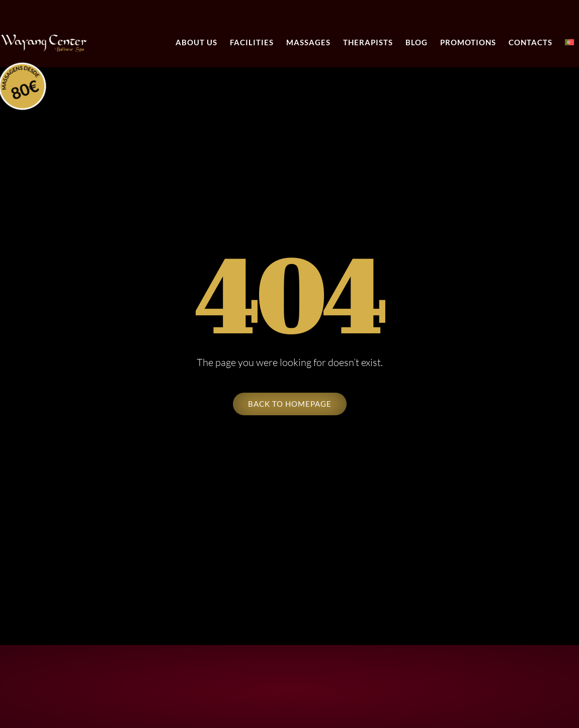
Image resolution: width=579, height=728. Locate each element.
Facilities (252, 42)
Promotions (468, 42)
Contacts (530, 42)
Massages (308, 42)
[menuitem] (569, 43)
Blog (417, 42)
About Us (196, 42)
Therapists (368, 42)
